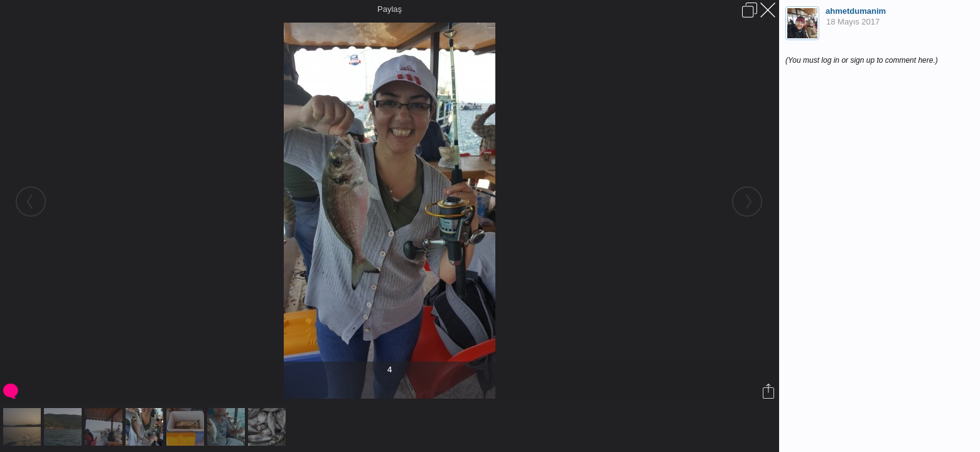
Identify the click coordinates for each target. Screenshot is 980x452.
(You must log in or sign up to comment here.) (862, 60)
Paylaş (390, 9)
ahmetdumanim (856, 11)
